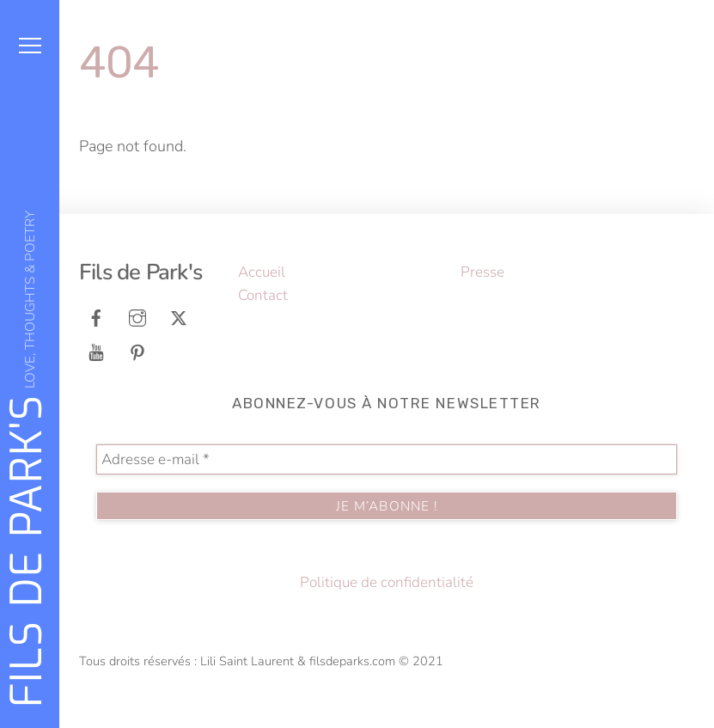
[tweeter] (179, 317)
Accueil (262, 272)
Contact (263, 295)
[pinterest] (137, 351)
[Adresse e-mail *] (387, 459)
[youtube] (96, 351)
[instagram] (137, 317)
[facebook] (96, 317)
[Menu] (30, 46)
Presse (482, 272)
